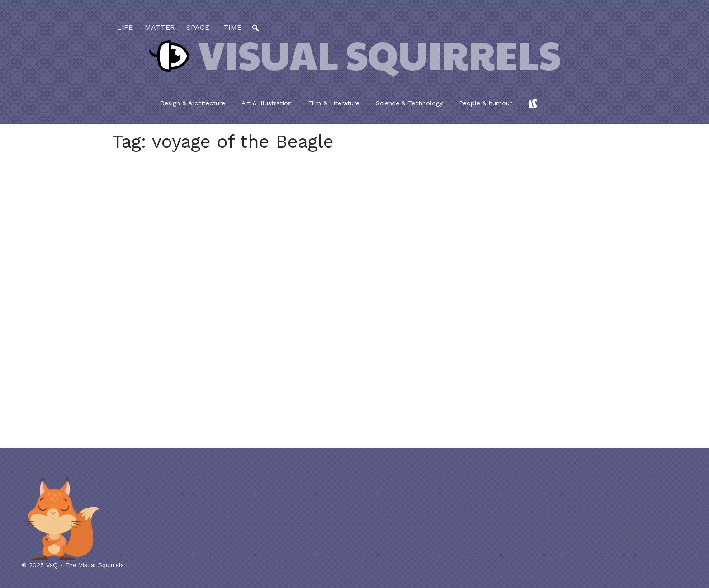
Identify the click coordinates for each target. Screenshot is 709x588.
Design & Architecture (193, 103)
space (198, 27)
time (231, 27)
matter (160, 27)
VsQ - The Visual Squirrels (85, 565)
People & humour (485, 103)
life (125, 27)
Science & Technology (409, 103)
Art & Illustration (267, 103)
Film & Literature (334, 103)
